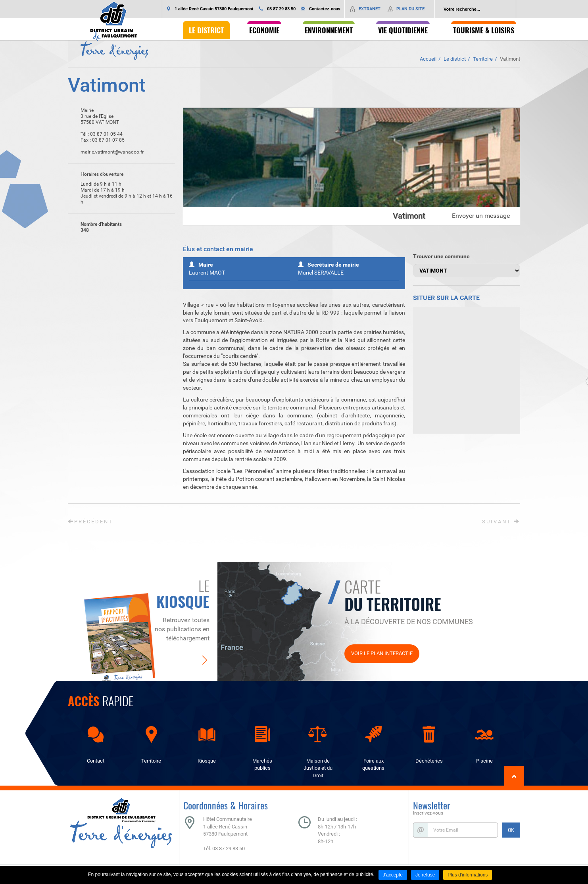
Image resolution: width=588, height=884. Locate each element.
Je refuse (425, 875)
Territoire (483, 59)
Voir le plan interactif (382, 653)
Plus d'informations (468, 875)
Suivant (501, 522)
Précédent (90, 522)
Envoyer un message (481, 216)
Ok (510, 9)
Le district (455, 59)
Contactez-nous (325, 9)
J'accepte (393, 875)
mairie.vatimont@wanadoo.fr (106, 152)
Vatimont (510, 59)
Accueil (428, 59)
